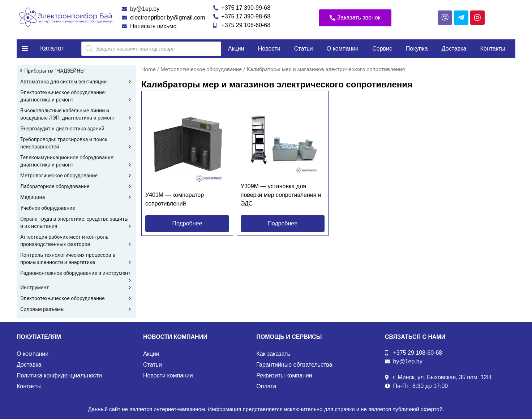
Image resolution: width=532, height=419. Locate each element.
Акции (236, 49)
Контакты (493, 49)
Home (149, 69)
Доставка (454, 49)
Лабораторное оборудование (76, 186)
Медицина (76, 197)
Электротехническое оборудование (76, 298)
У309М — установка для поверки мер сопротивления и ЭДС (281, 195)
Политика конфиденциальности (59, 375)
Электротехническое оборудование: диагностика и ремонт (76, 96)
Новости (269, 49)
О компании (343, 49)
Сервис (382, 49)
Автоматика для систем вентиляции (76, 82)
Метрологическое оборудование (76, 176)
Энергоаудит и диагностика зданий (76, 129)
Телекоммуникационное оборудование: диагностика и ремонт (76, 161)
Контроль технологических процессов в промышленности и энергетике (76, 259)
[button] (355, 18)
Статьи (304, 49)
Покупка (417, 49)
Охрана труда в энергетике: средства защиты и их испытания (76, 223)
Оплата (266, 386)
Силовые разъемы (76, 309)
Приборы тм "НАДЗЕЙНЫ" (55, 71)
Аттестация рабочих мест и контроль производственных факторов (76, 241)
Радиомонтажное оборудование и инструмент (76, 273)
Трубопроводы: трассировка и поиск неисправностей (76, 143)
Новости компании (168, 375)
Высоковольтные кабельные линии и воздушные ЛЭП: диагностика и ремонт (76, 115)
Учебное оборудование (48, 208)
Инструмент (76, 288)
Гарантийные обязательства (294, 365)
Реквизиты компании (284, 375)
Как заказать (273, 354)
